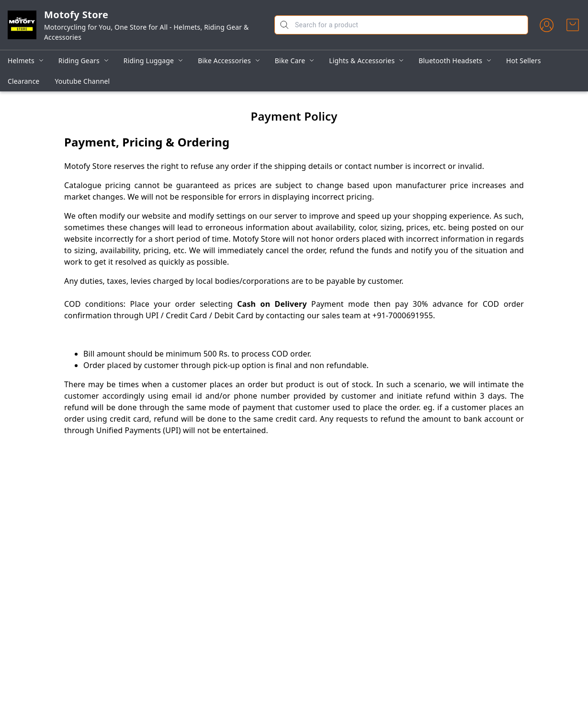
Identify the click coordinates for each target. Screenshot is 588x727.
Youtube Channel (82, 81)
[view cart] (573, 25)
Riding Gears (79, 61)
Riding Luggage (149, 61)
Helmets (21, 61)
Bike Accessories (224, 61)
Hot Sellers (524, 61)
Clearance (23, 81)
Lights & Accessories (362, 61)
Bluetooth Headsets (450, 61)
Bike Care (290, 61)
